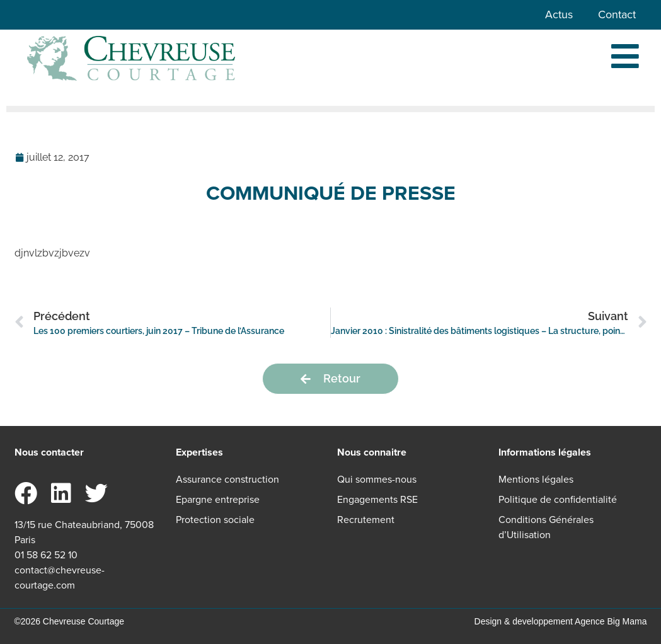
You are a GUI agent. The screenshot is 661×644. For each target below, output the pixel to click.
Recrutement (366, 520)
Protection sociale (215, 520)
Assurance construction (227, 479)
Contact (617, 14)
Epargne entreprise (218, 499)
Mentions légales (536, 479)
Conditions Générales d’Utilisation (546, 527)
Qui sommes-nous (377, 479)
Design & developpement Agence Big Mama (561, 621)
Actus (559, 14)
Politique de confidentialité (558, 499)
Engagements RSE (377, 499)
